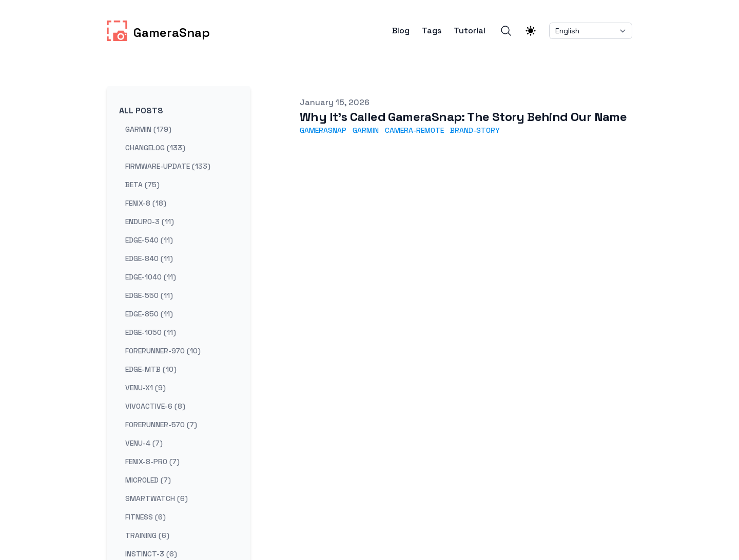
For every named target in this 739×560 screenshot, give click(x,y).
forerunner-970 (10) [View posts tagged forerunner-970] (163, 351)
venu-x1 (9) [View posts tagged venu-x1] (145, 388)
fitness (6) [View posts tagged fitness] (145, 517)
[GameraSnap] (158, 31)
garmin (366, 130)
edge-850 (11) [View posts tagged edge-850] (149, 314)
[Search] (506, 31)
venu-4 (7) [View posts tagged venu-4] (144, 443)
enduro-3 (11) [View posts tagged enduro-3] (150, 222)
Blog (401, 31)
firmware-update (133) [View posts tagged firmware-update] (168, 166)
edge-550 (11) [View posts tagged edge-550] (149, 295)
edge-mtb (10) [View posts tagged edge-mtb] (151, 369)
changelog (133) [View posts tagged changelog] (155, 148)
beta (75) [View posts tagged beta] (142, 185)
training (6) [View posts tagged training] (147, 535)
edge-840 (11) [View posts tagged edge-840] (149, 258)
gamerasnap (323, 130)
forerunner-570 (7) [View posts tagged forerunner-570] (161, 425)
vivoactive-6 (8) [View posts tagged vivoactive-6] (155, 406)
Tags (432, 31)
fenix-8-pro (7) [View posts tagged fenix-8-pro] (152, 462)
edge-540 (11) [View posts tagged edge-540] (149, 240)
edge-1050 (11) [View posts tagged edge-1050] (151, 332)
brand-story (475, 130)
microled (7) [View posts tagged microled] (148, 480)
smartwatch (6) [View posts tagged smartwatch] (157, 498)
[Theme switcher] (531, 31)
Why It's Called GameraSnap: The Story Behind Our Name (463, 117)
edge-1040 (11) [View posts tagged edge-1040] (151, 277)
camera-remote (414, 130)
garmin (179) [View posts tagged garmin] (148, 129)
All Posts (141, 111)
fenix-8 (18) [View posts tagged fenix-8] (146, 203)
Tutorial (470, 31)
